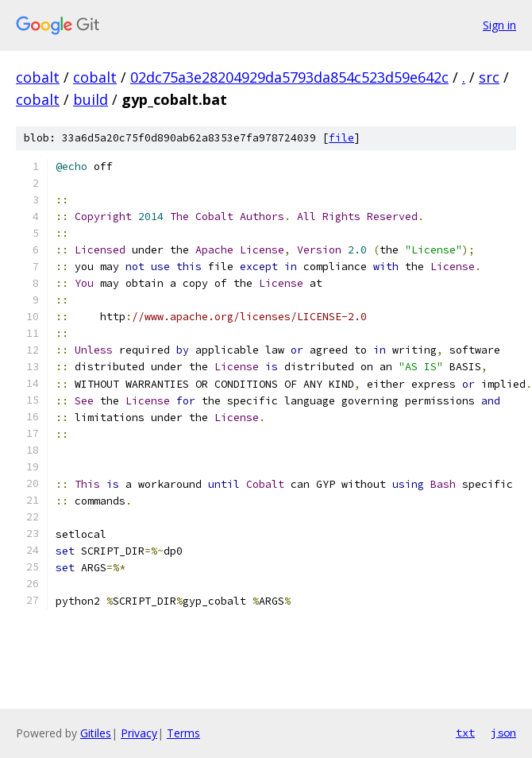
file (341, 138)
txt (465, 733)
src (489, 77)
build (91, 99)
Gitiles (96, 733)
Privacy (139, 733)
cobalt (38, 77)
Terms (183, 733)
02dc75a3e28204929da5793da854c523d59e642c (289, 77)
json (503, 733)
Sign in (499, 25)
